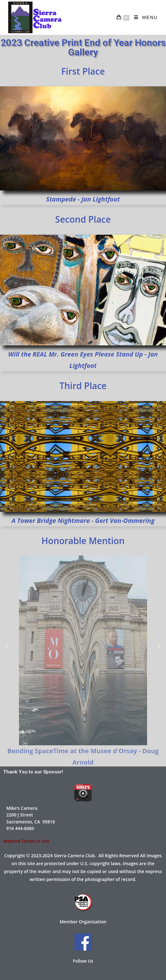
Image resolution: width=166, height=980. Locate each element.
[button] (7, 647)
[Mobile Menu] (144, 17)
